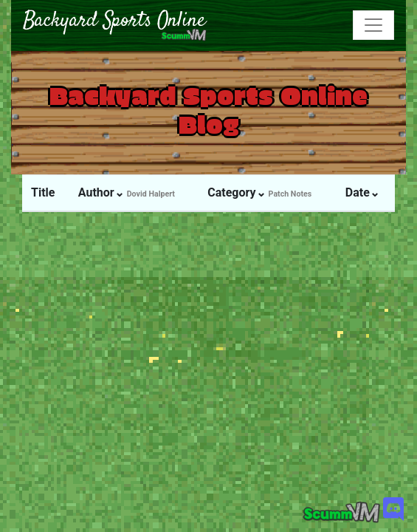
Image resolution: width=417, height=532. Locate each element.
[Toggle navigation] (373, 25)
